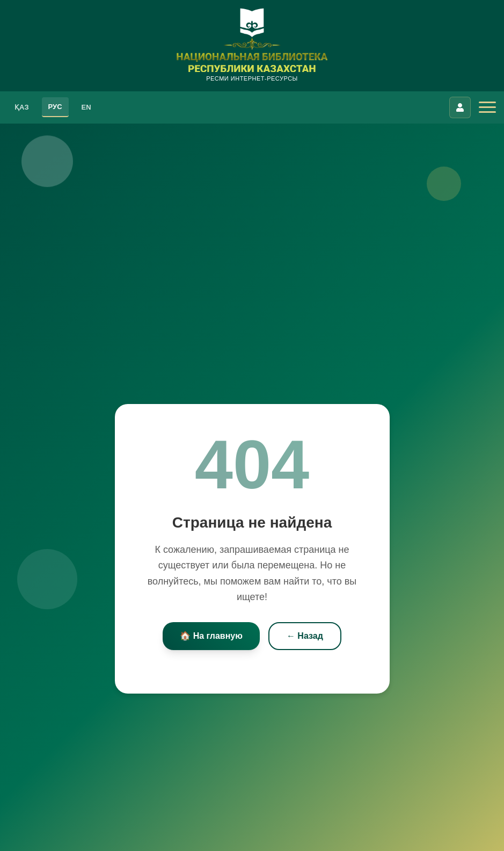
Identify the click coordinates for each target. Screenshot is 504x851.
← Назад (305, 636)
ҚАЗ (22, 107)
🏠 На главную (211, 636)
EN (86, 107)
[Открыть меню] (487, 107)
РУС (55, 107)
